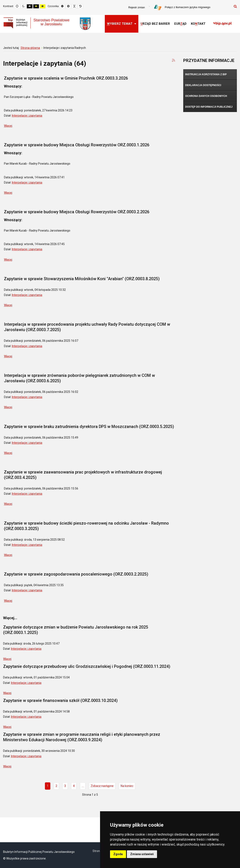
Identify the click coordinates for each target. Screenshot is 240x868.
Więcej (8, 126)
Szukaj (235, 6)
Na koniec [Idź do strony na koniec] (127, 786)
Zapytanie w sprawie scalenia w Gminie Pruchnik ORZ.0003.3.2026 (66, 78)
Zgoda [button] (118, 854)
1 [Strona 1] (48, 786)
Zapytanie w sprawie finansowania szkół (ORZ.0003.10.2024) (60, 700)
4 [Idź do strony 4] (74, 786)
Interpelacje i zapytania (27, 116)
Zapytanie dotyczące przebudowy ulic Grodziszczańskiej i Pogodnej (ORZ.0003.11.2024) (87, 666)
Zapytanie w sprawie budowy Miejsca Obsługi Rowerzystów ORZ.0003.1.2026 (77, 145)
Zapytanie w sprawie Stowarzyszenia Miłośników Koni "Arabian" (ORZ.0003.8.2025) (82, 279)
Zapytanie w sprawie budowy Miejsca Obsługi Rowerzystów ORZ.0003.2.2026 (77, 212)
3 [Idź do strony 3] (65, 786)
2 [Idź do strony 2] (56, 786)
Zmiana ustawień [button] (142, 854)
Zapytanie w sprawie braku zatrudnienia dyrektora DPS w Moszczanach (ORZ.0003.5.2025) (89, 427)
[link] (222, 24)
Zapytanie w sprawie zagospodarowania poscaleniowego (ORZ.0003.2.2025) (76, 574)
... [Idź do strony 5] (83, 786)
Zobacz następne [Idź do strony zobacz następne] (102, 786)
